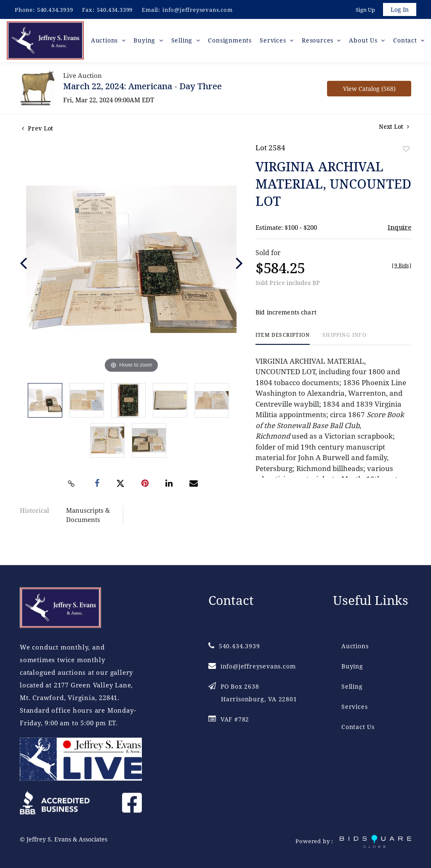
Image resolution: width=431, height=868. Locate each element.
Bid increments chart (286, 315)
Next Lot (394, 129)
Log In (399, 10)
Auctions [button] (109, 42)
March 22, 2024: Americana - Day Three (142, 89)
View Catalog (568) (369, 91)
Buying (352, 666)
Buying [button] (149, 42)
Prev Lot (37, 131)
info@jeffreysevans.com (198, 10)
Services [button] (275, 42)
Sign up (364, 10)
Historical (35, 513)
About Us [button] (365, 42)
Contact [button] (406, 42)
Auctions (355, 646)
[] (402, 268)
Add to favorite (406, 151)
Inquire (399, 229)
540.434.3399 (115, 10)
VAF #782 (229, 719)
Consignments (232, 42)
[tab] (283, 341)
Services (354, 707)
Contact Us (358, 727)
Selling (352, 686)
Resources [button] (319, 42)
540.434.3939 (55, 10)
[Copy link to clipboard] (72, 486)
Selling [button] (185, 42)
